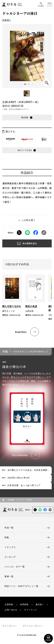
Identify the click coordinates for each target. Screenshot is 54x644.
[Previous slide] (22, 84)
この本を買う (28, 220)
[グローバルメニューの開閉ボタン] (50, 4)
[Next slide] (32, 84)
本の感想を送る (30, 243)
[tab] (26, 470)
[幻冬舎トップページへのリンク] (12, 4)
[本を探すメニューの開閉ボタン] (41, 4)
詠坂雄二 (7, 20)
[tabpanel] (27, 403)
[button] (27, 93)
